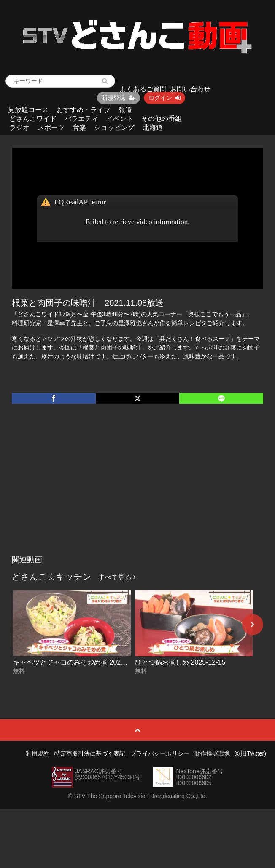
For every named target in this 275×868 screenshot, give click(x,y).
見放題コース (28, 110)
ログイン (164, 98)
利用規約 (38, 753)
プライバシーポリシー (160, 753)
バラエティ (81, 119)
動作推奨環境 (212, 753)
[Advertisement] (138, 488)
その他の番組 (162, 119)
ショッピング (114, 127)
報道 (125, 110)
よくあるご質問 (143, 89)
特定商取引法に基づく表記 (90, 753)
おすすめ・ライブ (84, 110)
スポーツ (51, 127)
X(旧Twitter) (251, 753)
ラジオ (19, 127)
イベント (120, 119)
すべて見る (117, 577)
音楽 (79, 127)
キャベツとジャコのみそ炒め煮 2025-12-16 (78, 662)
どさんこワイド (33, 119)
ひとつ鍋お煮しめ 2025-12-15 (180, 662)
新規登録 (119, 98)
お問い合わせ (190, 89)
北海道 (153, 127)
